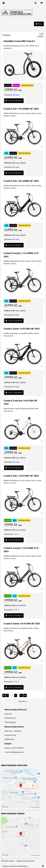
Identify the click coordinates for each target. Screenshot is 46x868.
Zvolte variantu (14, 101)
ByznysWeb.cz (23, 866)
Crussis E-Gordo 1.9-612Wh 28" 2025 (22, 329)
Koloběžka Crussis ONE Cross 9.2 (19, 41)
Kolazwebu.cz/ (23, 701)
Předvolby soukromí (8, 861)
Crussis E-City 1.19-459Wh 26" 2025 (21, 109)
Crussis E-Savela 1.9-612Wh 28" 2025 (22, 624)
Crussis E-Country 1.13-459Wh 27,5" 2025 (21, 255)
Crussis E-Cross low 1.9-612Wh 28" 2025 (21, 402)
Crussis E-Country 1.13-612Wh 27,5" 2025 (21, 550)
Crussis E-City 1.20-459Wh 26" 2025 (21, 181)
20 (21, 695)
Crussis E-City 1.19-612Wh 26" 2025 (21, 476)
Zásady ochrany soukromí (25, 861)
